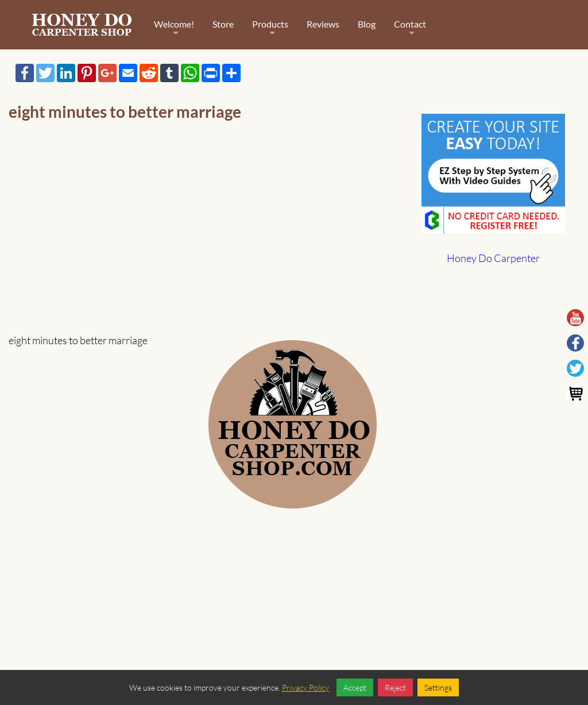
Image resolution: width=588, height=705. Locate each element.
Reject (395, 687)
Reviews (323, 24)
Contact (410, 32)
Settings (438, 687)
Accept (355, 687)
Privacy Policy (305, 687)
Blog (367, 24)
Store (223, 24)
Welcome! (174, 32)
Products (270, 32)
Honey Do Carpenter (493, 258)
